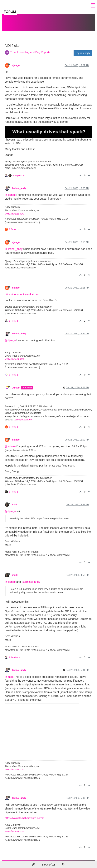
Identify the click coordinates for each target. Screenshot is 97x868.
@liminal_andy (14, 249)
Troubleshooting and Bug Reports (30, 52)
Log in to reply (83, 53)
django (16, 65)
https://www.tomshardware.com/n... (26, 818)
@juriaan (10, 446)
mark (15, 505)
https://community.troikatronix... (23, 294)
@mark (9, 677)
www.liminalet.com (15, 214)
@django (10, 195)
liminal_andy (19, 188)
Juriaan (16, 388)
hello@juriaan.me (23, 420)
